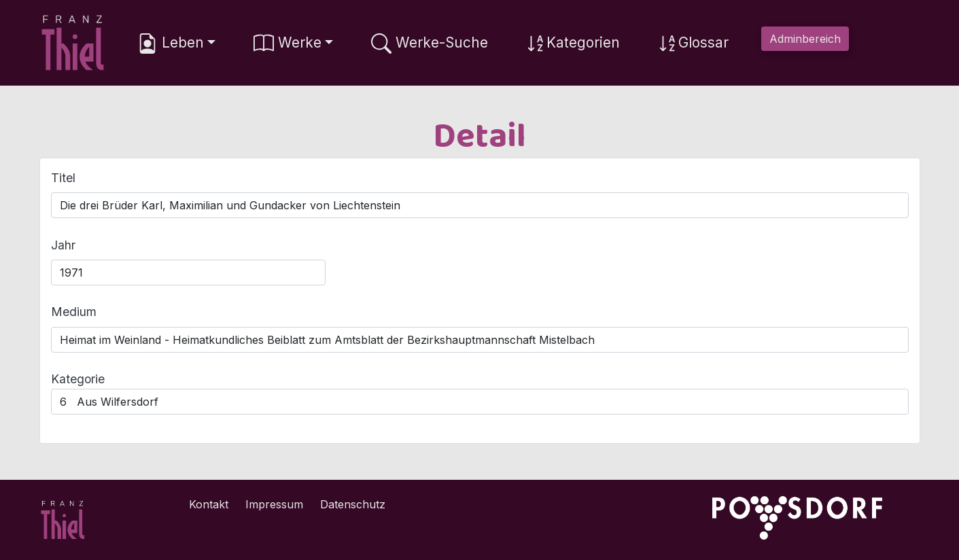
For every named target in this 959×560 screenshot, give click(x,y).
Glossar (693, 43)
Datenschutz (353, 504)
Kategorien (573, 43)
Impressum (274, 504)
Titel (63, 178)
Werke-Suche (430, 43)
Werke (287, 43)
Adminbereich (805, 39)
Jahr (63, 245)
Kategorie (78, 379)
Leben (171, 43)
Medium (74, 312)
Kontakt (209, 504)
